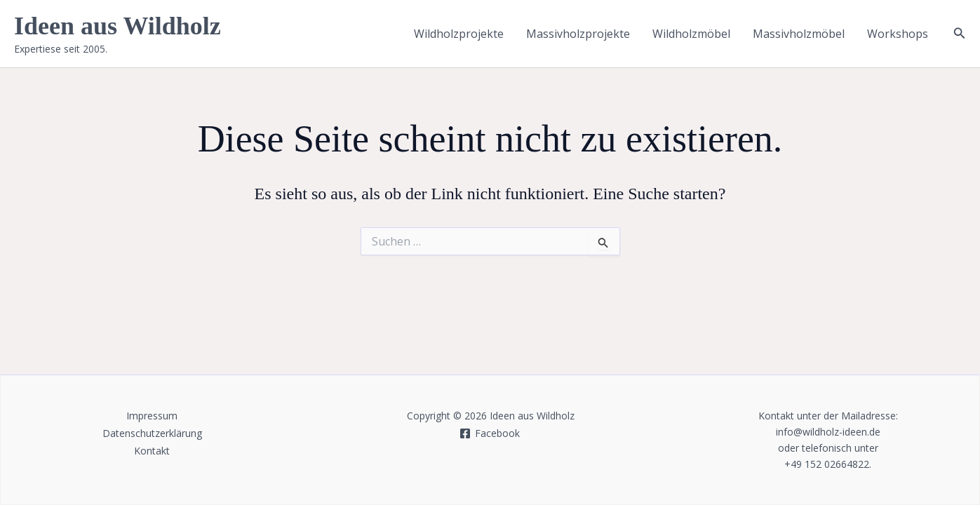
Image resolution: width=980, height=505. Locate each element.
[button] (960, 34)
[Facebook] (490, 433)
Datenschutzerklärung (152, 433)
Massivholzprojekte (578, 34)
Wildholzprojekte (459, 34)
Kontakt (152, 451)
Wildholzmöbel (691, 34)
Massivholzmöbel (799, 34)
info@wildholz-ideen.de (828, 432)
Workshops (898, 34)
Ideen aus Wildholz (118, 26)
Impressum (152, 416)
